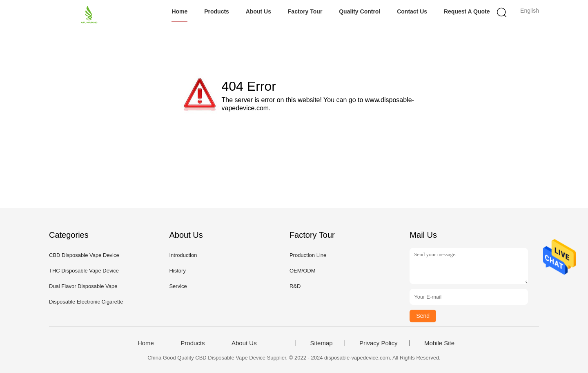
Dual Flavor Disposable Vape (83, 286)
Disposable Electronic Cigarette (86, 302)
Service (178, 286)
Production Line (308, 255)
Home (179, 11)
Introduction (183, 255)
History (177, 271)
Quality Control (360, 11)
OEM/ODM (303, 271)
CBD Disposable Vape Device (84, 255)
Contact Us (412, 11)
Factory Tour (305, 11)
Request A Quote (467, 11)
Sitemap (322, 343)
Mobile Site (439, 343)
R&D (295, 286)
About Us (258, 11)
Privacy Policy (378, 343)
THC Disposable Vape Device (84, 271)
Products (217, 11)
